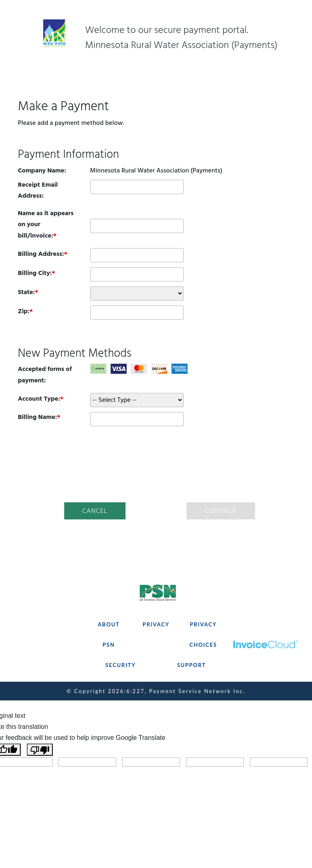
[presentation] (156, 463)
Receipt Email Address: (38, 190)
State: (26, 292)
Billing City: (35, 273)
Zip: (24, 311)
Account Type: (39, 399)
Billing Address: (41, 254)
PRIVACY (156, 624)
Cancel (95, 511)
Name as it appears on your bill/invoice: (46, 224)
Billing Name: (37, 417)
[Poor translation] (40, 750)
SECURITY (120, 665)
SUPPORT (192, 665)
